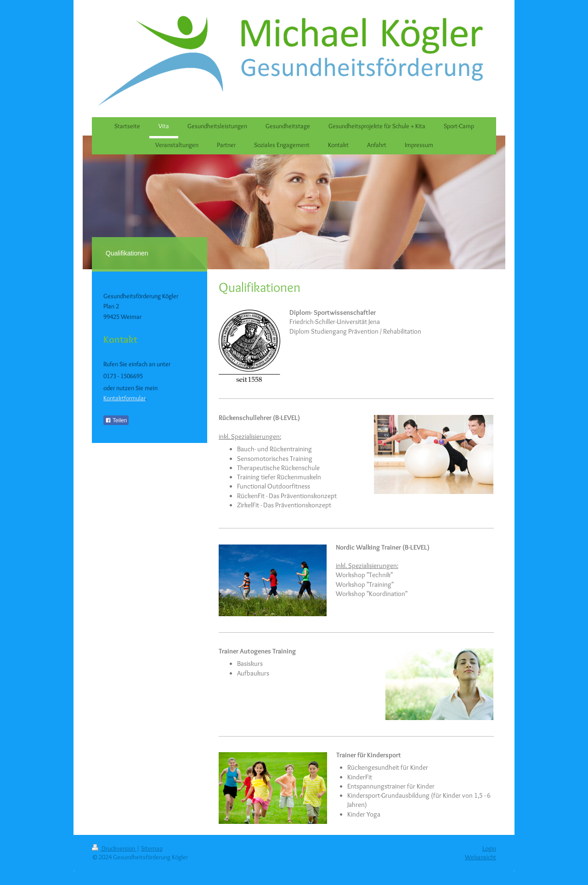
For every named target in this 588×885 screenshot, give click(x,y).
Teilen (116, 420)
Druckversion (114, 848)
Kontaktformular (124, 398)
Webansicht (481, 857)
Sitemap (152, 848)
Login (489, 848)
